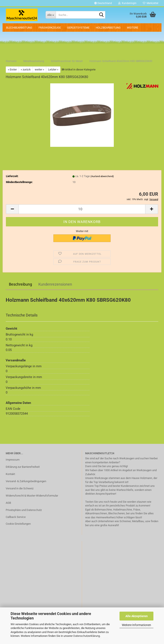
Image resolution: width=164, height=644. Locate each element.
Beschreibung (20, 284)
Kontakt (10, 474)
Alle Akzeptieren (137, 616)
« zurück (26, 69)
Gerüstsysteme (78, 28)
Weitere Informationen (136, 625)
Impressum (13, 460)
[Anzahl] (82, 209)
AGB (8, 503)
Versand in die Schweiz (20, 488)
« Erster (12, 69)
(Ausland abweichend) (102, 176)
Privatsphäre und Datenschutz (24, 510)
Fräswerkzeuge (50, 28)
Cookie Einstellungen (18, 524)
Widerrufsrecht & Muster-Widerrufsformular (32, 496)
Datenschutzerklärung (87, 636)
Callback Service (16, 517)
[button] (103, 3)
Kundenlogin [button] (127, 3)
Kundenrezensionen (55, 284)
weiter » (39, 69)
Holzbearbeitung (108, 28)
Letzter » (53, 69)
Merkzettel (151, 3)
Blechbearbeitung (19, 28)
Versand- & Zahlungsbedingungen (26, 481)
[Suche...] (51, 15)
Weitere (133, 28)
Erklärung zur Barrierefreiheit (23, 467)
